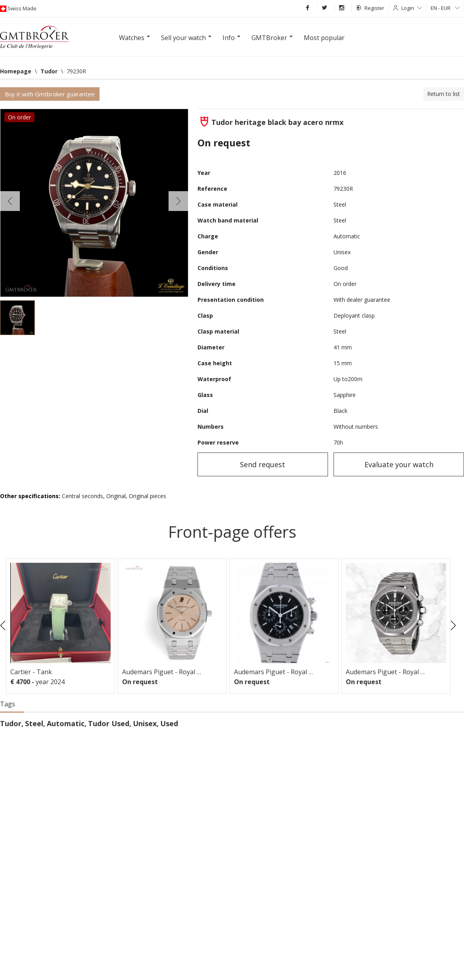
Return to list (444, 94)
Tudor (11, 723)
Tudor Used (109, 723)
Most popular (324, 38)
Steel (34, 723)
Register (370, 8)
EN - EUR (445, 8)
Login (412, 8)
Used (169, 723)
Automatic (66, 723)
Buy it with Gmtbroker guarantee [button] (50, 94)
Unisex (145, 723)
